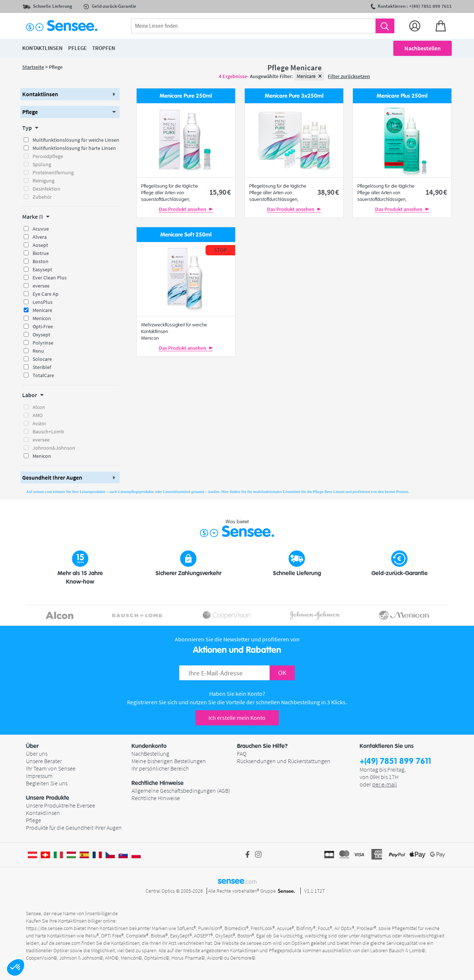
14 (436, 192)
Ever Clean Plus (50, 278)
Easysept (42, 269)
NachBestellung (150, 754)
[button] (16, 967)
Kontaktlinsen (43, 813)
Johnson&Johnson (54, 448)
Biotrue (41, 253)
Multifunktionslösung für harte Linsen (74, 148)
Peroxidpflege (48, 156)
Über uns (37, 754)
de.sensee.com (65, 943)
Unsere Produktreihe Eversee (61, 805)
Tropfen (104, 48)
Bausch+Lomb (48, 432)
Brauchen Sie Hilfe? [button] (262, 746)
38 (328, 192)
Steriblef (42, 367)
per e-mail (385, 784)
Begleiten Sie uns (47, 783)
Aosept (40, 245)
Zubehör (42, 197)
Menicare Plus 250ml (402, 96)
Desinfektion (46, 189)
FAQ (242, 754)
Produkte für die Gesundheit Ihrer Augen (74, 828)
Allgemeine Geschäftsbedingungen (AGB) (181, 791)
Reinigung (44, 181)
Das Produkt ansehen (186, 209)
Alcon (39, 407)
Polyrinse (43, 343)
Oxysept (41, 335)
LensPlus (43, 302)
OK (282, 673)
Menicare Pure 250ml (186, 96)
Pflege (34, 820)
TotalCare (43, 375)
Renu (38, 351)
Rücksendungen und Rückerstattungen (284, 761)
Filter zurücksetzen (349, 76)
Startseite (33, 67)
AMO (38, 415)
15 (220, 192)
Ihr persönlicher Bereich (160, 768)
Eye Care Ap (46, 294)
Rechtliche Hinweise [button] (158, 783)
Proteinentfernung (53, 172)
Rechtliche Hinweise (156, 798)
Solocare (42, 359)
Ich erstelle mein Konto (237, 718)
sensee (237, 881)
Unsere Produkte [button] (48, 798)
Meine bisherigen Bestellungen (169, 761)
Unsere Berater (44, 761)
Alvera (40, 237)
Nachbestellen (423, 48)
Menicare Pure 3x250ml (294, 96)
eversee (41, 286)
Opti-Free (43, 326)
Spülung (42, 164)
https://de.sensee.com (49, 928)
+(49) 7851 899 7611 (395, 761)
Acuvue (41, 229)
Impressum (39, 776)
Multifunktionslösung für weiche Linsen (76, 140)
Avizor (39, 423)
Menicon (42, 318)
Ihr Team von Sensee (51, 768)
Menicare (42, 310)
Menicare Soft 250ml (186, 235)
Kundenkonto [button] (149, 746)
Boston (41, 261)
